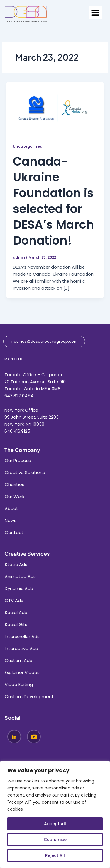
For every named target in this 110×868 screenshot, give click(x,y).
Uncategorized (28, 146)
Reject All (55, 855)
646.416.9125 (17, 431)
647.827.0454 (19, 396)
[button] (95, 12)
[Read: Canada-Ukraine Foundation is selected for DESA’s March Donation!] (55, 109)
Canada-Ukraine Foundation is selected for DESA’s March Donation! (54, 201)
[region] (55, 814)
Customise (55, 840)
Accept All (55, 824)
